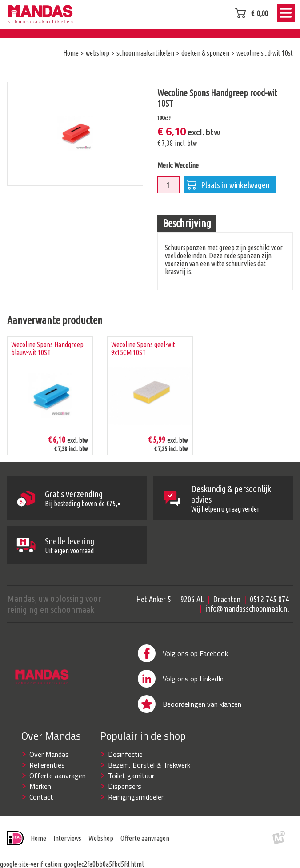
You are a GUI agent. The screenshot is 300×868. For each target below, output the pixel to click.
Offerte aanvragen (58, 784)
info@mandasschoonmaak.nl (247, 616)
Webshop (101, 846)
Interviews (67, 846)
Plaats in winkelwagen (228, 185)
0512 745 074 (269, 607)
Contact (41, 805)
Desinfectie (125, 762)
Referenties (47, 773)
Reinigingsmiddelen (136, 805)
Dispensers (125, 794)
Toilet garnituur (131, 784)
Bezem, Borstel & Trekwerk (149, 773)
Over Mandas (49, 762)
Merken (40, 794)
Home (38, 846)
